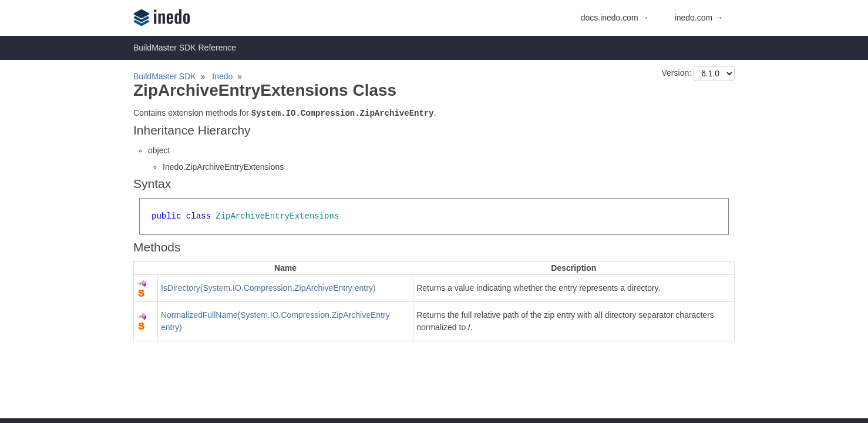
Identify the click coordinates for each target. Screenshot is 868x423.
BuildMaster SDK (165, 76)
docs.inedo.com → (615, 18)
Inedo (222, 76)
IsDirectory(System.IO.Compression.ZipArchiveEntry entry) (268, 288)
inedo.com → (699, 18)
